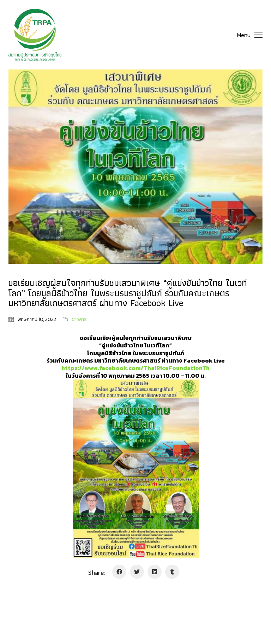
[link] (135, 368)
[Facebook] (119, 572)
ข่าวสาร (79, 320)
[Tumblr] (172, 572)
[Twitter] (137, 572)
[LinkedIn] (155, 572)
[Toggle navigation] (250, 35)
